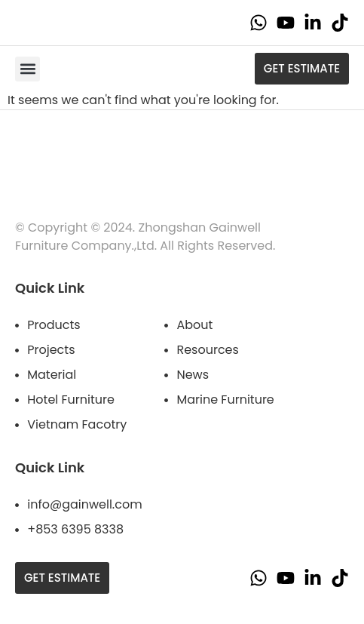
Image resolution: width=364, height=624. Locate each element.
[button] (28, 69)
